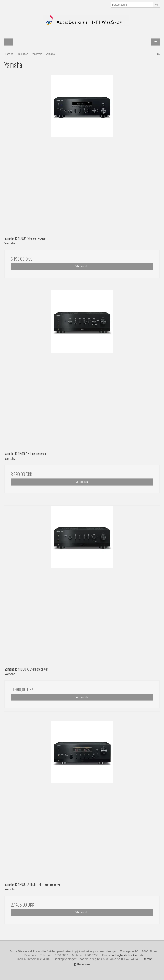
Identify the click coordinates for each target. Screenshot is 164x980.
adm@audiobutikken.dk (128, 955)
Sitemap (147, 959)
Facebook (82, 964)
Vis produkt (82, 266)
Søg (156, 4)
